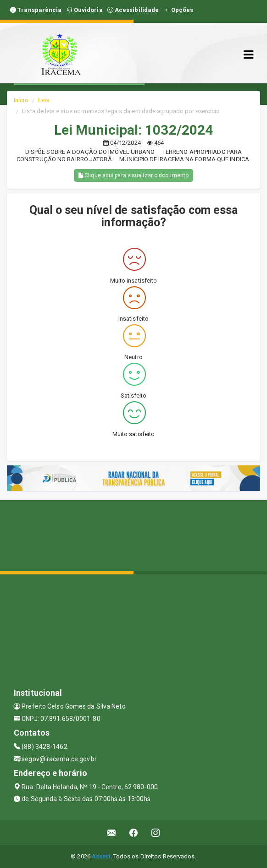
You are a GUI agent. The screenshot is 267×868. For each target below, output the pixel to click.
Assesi (101, 856)
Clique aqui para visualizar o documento (133, 175)
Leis (44, 100)
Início (21, 100)
